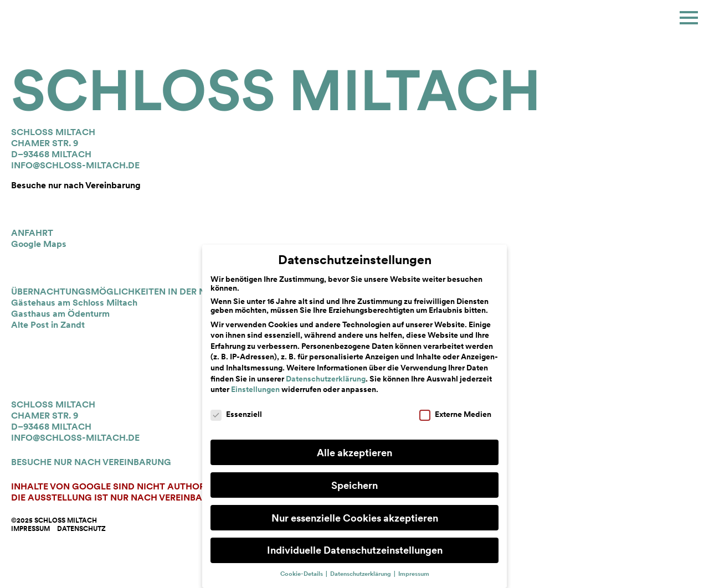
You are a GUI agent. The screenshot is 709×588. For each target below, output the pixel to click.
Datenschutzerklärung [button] (361, 574)
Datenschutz (81, 529)
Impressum (30, 529)
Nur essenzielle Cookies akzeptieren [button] (355, 518)
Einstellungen (255, 389)
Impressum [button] (414, 574)
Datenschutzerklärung (326, 379)
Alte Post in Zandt (48, 325)
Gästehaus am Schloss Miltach (74, 303)
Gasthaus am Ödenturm (60, 314)
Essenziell (236, 414)
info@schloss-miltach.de (75, 165)
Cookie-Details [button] (302, 574)
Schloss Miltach (276, 90)
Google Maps (39, 244)
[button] (689, 18)
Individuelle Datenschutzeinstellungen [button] (355, 550)
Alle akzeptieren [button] (354, 453)
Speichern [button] (354, 485)
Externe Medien (455, 414)
